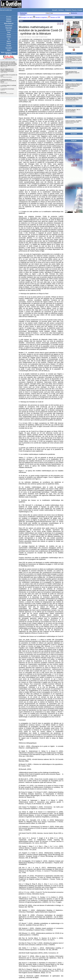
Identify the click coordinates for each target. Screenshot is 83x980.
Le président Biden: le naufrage (8, 85)
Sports (9, 41)
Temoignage (74, 68)
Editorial (9, 21)
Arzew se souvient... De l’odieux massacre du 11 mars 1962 (73, 121)
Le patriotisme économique (7, 89)
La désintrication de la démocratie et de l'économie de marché (8, 81)
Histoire (74, 117)
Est (9, 39)
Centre (9, 37)
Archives (61, 10)
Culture (9, 43)
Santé (74, 106)
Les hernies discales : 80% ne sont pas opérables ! (73, 110)
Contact (80, 10)
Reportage (9, 28)
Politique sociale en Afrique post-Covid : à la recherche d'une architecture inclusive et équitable (74, 86)
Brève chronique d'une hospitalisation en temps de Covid (72, 73)
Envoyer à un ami (26, 17)
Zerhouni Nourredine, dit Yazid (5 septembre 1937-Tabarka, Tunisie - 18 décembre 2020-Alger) (74, 99)
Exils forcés (3, 92)
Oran (9, 32)
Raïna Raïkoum (9, 23)
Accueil (54, 10)
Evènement (9, 26)
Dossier (9, 30)
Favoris (74, 10)
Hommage (74, 128)
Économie (74, 134)
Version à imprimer (41, 17)
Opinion (74, 80)
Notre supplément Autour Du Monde (9, 53)
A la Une (9, 17)
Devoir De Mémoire (74, 94)
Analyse (9, 19)
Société (9, 46)
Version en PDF (55, 17)
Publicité (68, 10)
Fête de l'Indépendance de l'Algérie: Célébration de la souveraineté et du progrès (7, 70)
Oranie (9, 35)
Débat (9, 50)
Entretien (74, 53)
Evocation (9, 48)
